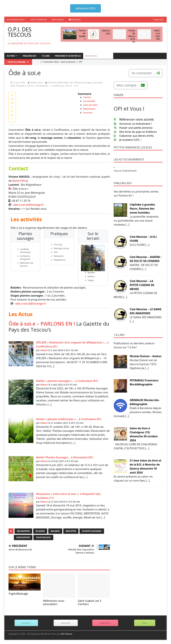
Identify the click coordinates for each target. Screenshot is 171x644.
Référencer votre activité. (134, 119)
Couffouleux (58, 86)
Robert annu (36, 82)
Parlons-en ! (30, 56)
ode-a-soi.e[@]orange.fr (28, 205)
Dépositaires (89, 109)
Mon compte (58, 20)
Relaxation (23, 531)
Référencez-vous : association (54, 602)
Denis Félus (20, 181)
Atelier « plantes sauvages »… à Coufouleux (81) (67, 381)
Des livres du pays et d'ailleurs (135, 132)
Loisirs (30, 86)
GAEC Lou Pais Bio (157, 35)
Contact (87, 97)
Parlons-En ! (105, 623)
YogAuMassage (18, 594)
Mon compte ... (131, 85)
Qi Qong (40, 531)
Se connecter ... (146, 73)
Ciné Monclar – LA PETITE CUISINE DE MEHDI (142, 285)
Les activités (89, 101)
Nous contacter (39, 20)
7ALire (145, 623)
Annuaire (98, 82)
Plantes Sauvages (92, 531)
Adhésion (75, 20)
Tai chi (69, 86)
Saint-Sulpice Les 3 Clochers (90, 602)
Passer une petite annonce (133, 128)
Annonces (66, 623)
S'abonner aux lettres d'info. (134, 136)
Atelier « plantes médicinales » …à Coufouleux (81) (69, 419)
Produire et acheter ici (68, 56)
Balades (55, 531)
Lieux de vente (90, 105)
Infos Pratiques (18, 86)
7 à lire (46, 56)
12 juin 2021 (19, 82)
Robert (44, 350)
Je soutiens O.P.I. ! (127, 140)
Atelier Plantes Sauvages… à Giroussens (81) (65, 457)
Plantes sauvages (83, 82)
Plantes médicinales (59, 82)
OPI (71, 82)
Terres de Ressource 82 (132, 36)
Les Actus (88, 113)
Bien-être (71, 531)
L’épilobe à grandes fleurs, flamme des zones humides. (142, 209)
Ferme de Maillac (82, 35)
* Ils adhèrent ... (43, 86)
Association (23, 537)
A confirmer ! (12, 107)
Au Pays (11, 56)
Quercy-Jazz (106, 32)
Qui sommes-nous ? (16, 20)
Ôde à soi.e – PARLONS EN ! (42, 324)
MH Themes (67, 634)
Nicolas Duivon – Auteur (146, 356)
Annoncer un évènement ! (133, 124)
